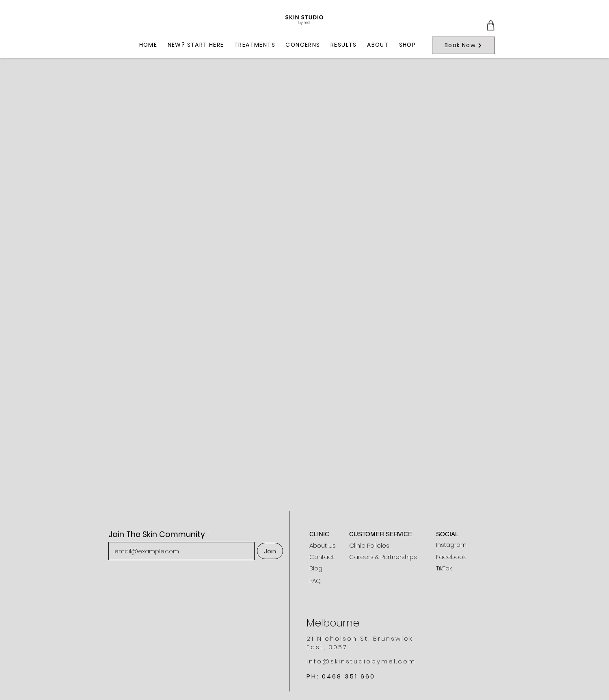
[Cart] (490, 25)
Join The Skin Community (157, 534)
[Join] (270, 551)
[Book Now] (463, 45)
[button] (255, 45)
